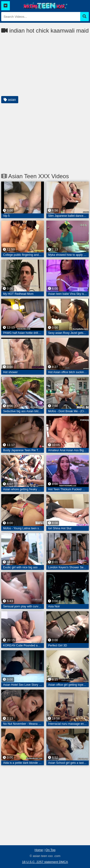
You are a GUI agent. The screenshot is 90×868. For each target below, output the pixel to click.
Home (39, 850)
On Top (50, 850)
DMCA (63, 862)
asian (10, 100)
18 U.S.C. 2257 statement (40, 862)
